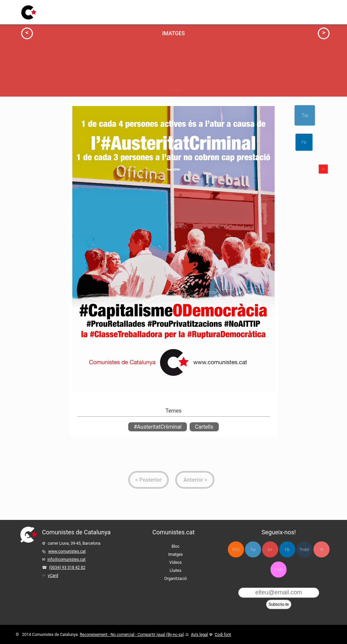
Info (44, 116)
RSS (236, 550)
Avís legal (200, 635)
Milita (92, 169)
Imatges (116, 11)
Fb (343, 142)
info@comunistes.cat (66, 559)
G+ (270, 550)
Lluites (162, 9)
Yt (321, 550)
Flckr (279, 570)
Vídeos (140, 10)
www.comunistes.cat (67, 551)
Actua (42, 108)
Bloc (94, 12)
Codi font (223, 635)
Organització (175, 579)
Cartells (204, 427)
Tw (303, 116)
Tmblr (304, 550)
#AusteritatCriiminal (157, 427)
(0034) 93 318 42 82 (67, 568)
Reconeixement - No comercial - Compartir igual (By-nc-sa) (132, 635)
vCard (53, 576)
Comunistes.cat (173, 532)
